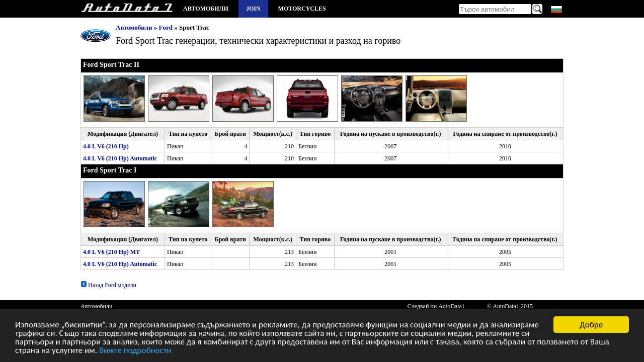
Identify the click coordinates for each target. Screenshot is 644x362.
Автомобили (206, 9)
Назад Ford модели (108, 285)
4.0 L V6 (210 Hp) (106, 146)
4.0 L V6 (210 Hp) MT (111, 252)
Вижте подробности (135, 352)
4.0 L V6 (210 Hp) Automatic (120, 158)
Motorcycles (302, 9)
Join (253, 9)
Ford (166, 27)
